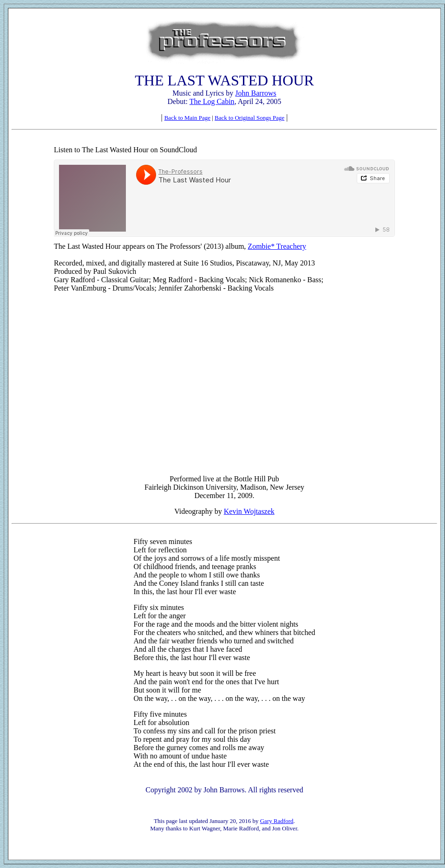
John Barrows (255, 93)
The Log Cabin (212, 101)
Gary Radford (277, 821)
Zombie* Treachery (277, 246)
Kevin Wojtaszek (249, 511)
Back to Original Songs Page (249, 118)
